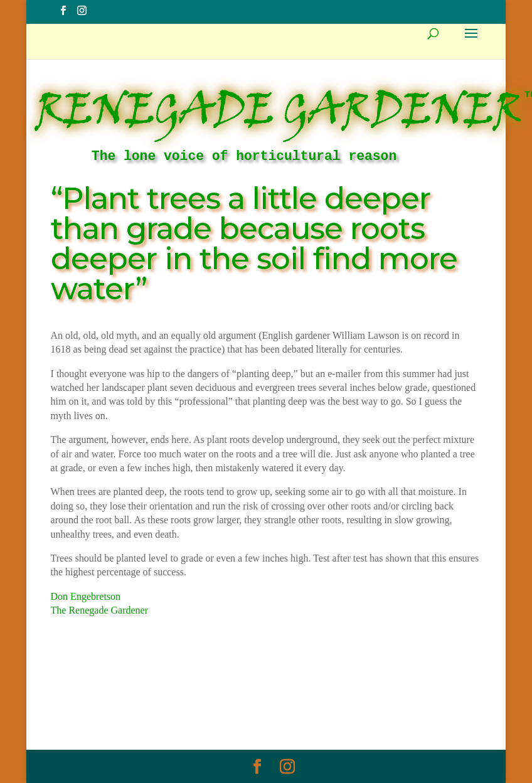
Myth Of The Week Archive (172, 690)
